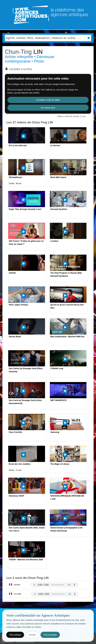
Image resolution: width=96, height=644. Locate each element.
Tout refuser (15, 635)
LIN (24, 52)
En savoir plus (48, 108)
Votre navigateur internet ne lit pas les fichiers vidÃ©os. (54, 585)
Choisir (32, 635)
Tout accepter (50, 635)
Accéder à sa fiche (21, 69)
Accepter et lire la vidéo (48, 100)
